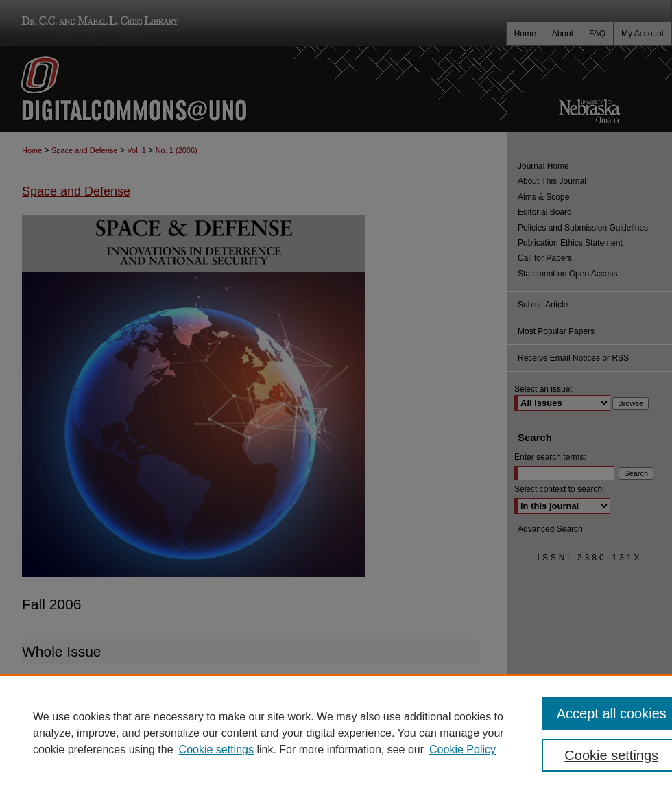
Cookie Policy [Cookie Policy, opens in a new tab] (463, 749)
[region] (336, 733)
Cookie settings (216, 749)
